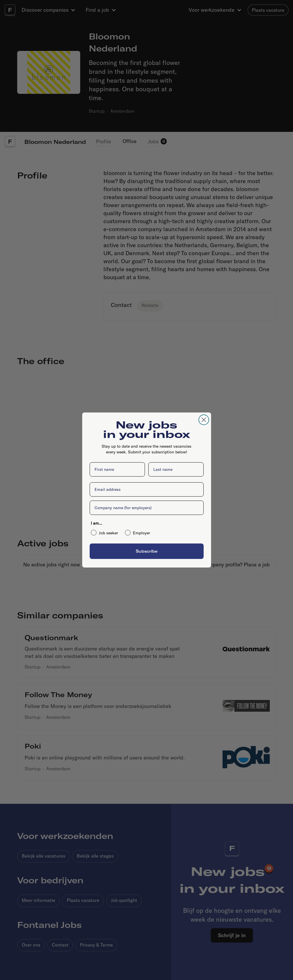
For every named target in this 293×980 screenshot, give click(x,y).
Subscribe (147, 551)
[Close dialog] (204, 420)
